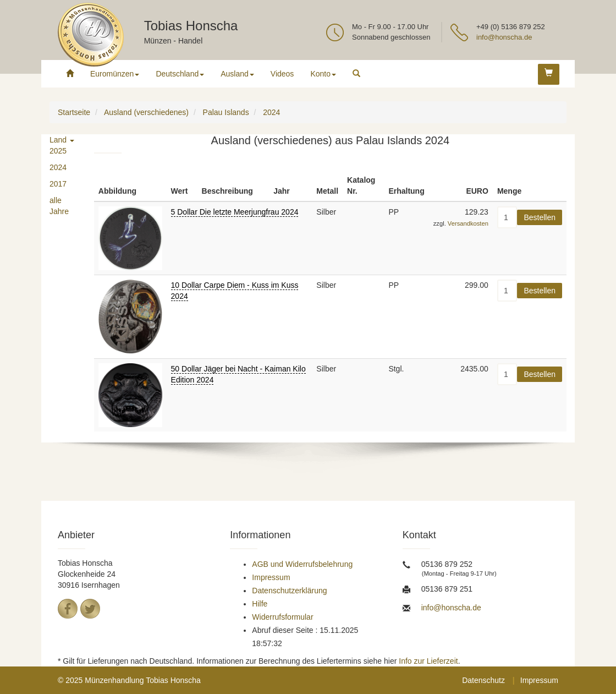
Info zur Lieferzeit (428, 661)
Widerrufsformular (282, 617)
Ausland (237, 74)
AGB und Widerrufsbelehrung (302, 564)
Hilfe (260, 604)
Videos (282, 74)
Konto (323, 74)
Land (62, 140)
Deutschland (180, 74)
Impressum (271, 577)
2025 (58, 151)
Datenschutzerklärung (289, 591)
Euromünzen (115, 74)
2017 (58, 184)
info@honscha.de (504, 37)
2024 (58, 167)
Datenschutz (483, 680)
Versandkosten (468, 223)
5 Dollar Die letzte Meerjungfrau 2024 (235, 212)
